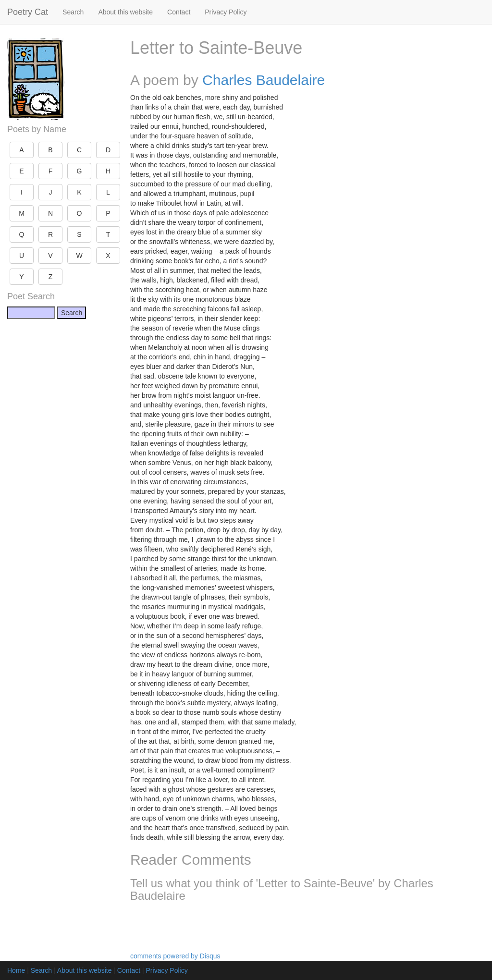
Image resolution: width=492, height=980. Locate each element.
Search (73, 12)
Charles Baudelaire (264, 80)
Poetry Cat (28, 12)
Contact (179, 12)
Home (16, 970)
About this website (125, 12)
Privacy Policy (226, 12)
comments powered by (175, 956)
